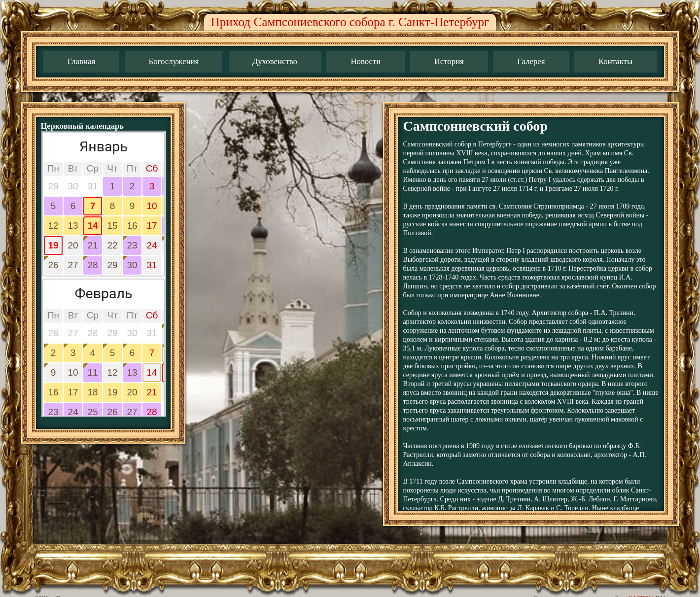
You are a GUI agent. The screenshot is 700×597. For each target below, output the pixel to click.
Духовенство (275, 61)
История (449, 61)
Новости (366, 61)
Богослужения (174, 61)
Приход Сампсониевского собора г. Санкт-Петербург (350, 22)
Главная (81, 61)
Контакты (615, 61)
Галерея (531, 61)
